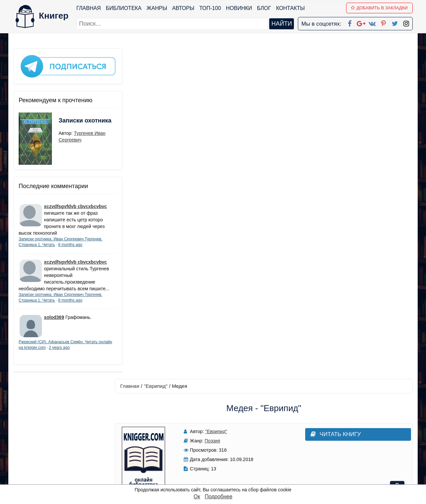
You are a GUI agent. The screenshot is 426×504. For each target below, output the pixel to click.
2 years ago (74, 352)
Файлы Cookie (322, 436)
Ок (197, 497)
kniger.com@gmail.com (348, 418)
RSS (216, 479)
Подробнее (218, 497)
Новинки (239, 8)
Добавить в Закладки (380, 8)
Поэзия (208, 110)
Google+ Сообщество (238, 436)
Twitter (219, 462)
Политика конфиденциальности (344, 427)
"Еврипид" (159, 55)
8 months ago (70, 242)
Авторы (184, 8)
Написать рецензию (266, 301)
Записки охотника (72, 122)
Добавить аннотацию (265, 262)
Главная (89, 8)
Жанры (157, 8)
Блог (264, 8)
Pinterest (221, 453)
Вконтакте (224, 444)
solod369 (54, 322)
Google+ (222, 427)
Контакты (291, 8)
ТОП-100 (210, 8)
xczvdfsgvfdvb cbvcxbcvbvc (75, 204)
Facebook (222, 418)
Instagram (223, 470)
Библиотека (124, 8)
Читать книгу (320, 104)
